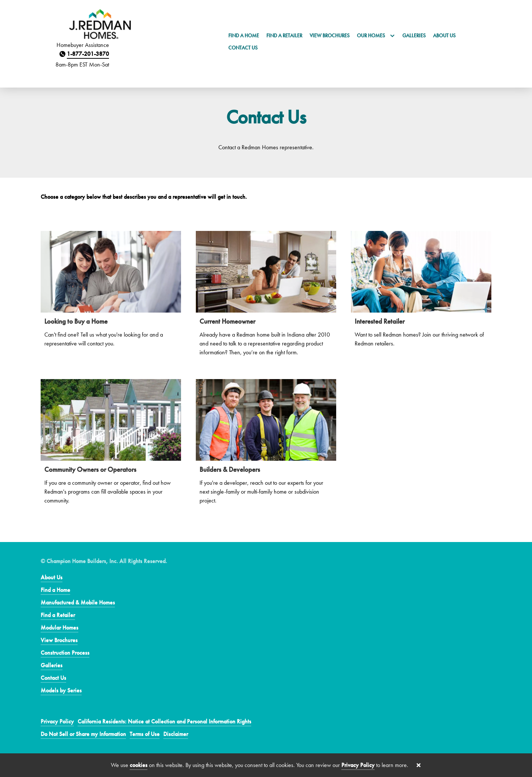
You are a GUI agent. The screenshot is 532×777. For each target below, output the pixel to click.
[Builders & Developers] (266, 446)
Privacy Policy (57, 721)
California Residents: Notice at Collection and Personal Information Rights (164, 721)
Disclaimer (176, 734)
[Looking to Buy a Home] (111, 293)
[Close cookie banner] (419, 765)
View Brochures (330, 35)
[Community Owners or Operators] (111, 446)
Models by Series (61, 690)
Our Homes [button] (376, 35)
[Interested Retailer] (421, 293)
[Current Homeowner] (266, 298)
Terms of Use (145, 734)
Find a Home (244, 35)
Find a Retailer (284, 35)
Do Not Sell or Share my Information (83, 734)
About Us (444, 35)
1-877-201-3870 (88, 54)
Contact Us (243, 48)
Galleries (414, 35)
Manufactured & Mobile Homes (78, 602)
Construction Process (65, 653)
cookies (139, 765)
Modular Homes (59, 628)
